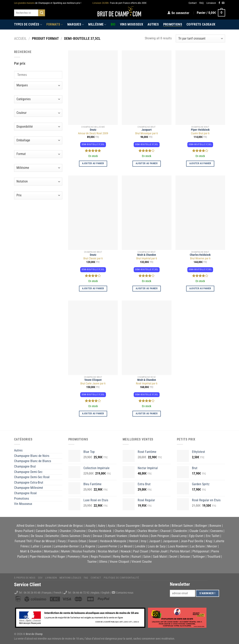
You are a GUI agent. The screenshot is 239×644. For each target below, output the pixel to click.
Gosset (93, 541)
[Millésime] (38, 168)
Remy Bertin (121, 557)
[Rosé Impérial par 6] (147, 338)
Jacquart (147, 130)
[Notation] (38, 182)
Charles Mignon (125, 531)
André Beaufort (47, 526)
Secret (173, 557)
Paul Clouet (141, 551)
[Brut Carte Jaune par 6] (93, 338)
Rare (85, 557)
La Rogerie (88, 546)
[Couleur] (38, 113)
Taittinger (199, 557)
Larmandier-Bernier (66, 546)
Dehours (23, 536)
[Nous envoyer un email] (223, 3)
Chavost (165, 531)
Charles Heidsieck (200, 255)
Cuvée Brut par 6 (200, 133)
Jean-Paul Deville (192, 541)
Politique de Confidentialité (121, 578)
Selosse (185, 557)
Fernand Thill (23, 541)
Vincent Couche (142, 562)
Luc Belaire (197, 546)
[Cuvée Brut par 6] (200, 88)
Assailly (90, 526)
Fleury (62, 541)
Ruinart (136, 557)
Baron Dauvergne (129, 526)
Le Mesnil (126, 546)
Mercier (212, 546)
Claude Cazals (199, 531)
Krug (209, 541)
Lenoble (140, 546)
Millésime (97, 24)
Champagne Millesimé (29, 488)
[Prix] (38, 195)
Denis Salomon (71, 536)
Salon (147, 557)
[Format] (38, 154)
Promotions (173, 24)
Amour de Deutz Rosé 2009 (93, 133)
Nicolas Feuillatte (84, 551)
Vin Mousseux (23, 504)
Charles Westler (148, 531)
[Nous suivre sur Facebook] (219, 3)
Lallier (35, 546)
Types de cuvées (28, 24)
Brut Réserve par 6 (200, 258)
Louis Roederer (178, 546)
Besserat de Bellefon (156, 526)
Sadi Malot (160, 557)
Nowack (126, 551)
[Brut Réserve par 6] (200, 213)
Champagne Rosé (25, 493)
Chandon (65, 531)
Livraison (211, 3)
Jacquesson (171, 541)
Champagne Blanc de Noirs (32, 456)
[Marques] (38, 85)
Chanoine (79, 531)
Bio (113, 24)
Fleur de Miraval (45, 541)
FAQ (202, 3)
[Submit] (42, 13)
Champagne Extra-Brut (29, 482)
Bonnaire (215, 526)
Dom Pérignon (160, 536)
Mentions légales (70, 578)
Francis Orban (77, 541)
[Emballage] (38, 140)
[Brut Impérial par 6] (147, 213)
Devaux (98, 536)
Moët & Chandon (147, 255)
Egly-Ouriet (196, 536)
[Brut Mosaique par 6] (147, 88)
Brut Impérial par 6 (147, 258)
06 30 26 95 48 (32, 593)
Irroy (144, 541)
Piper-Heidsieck (200, 130)
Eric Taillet (213, 536)
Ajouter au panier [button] (93, 163)
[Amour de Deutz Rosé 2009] (93, 88)
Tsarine (92, 562)
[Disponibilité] (38, 127)
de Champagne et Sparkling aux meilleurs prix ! (48, 3)
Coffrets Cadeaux (201, 24)
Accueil (20, 38)
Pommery (74, 557)
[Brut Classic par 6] (93, 213)
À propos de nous (25, 578)
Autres (153, 24)
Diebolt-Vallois (139, 536)
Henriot (133, 541)
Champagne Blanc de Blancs (33, 461)
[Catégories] (38, 99)
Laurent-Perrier (108, 546)
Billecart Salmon (182, 526)
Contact (193, 3)
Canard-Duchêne (46, 531)
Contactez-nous (125, 593)
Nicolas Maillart (108, 551)
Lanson (47, 546)
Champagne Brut (25, 466)
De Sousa (37, 536)
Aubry (102, 526)
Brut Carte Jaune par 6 (93, 384)
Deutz (93, 130)
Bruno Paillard (24, 531)
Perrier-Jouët (159, 551)
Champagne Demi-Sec (28, 472)
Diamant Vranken (116, 536)
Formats (55, 24)
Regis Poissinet (101, 557)
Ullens (103, 562)
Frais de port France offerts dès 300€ (119, 3)
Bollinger (201, 526)
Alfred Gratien (26, 526)
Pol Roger (59, 557)
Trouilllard (214, 557)
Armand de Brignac (71, 526)
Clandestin (180, 531)
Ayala (111, 526)
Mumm (66, 551)
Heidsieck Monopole (113, 541)
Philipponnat (201, 551)
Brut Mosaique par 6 (147, 133)
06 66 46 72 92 (81, 593)
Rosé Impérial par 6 (147, 384)
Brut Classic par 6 (93, 258)
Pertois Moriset (180, 551)
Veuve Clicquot (93, 380)
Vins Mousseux (132, 24)
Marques (76, 24)
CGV (40, 578)
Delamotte (52, 536)
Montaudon (51, 551)
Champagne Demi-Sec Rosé (32, 477)
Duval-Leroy (179, 536)
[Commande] (200, 38)
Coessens (216, 531)
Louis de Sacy (157, 546)
